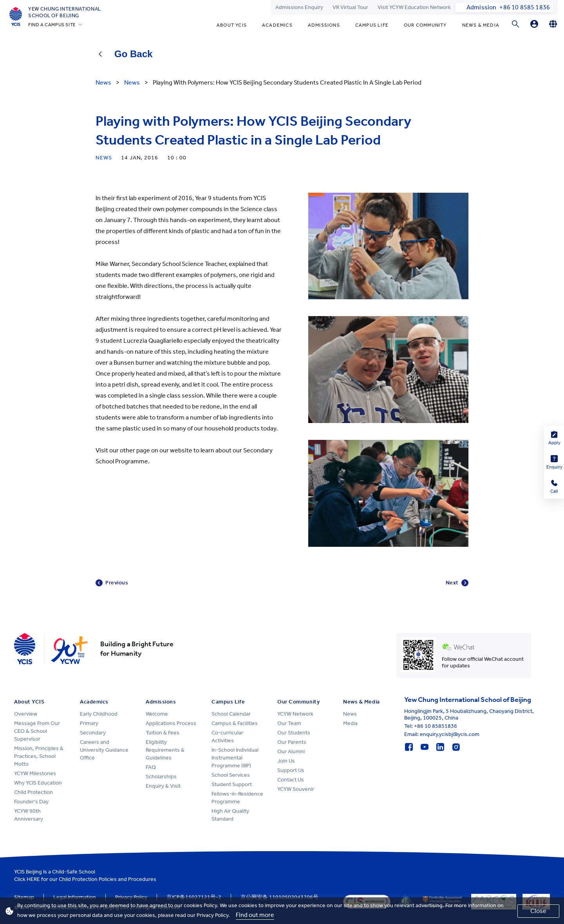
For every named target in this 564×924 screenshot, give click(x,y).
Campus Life (372, 25)
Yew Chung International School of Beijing (65, 12)
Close (538, 911)
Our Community (425, 25)
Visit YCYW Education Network (414, 7)
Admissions (324, 25)
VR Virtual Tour (350, 7)
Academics (277, 25)
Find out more (255, 915)
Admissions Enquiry (299, 7)
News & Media (481, 25)
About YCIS (232, 25)
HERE (33, 879)
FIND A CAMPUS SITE (52, 25)
